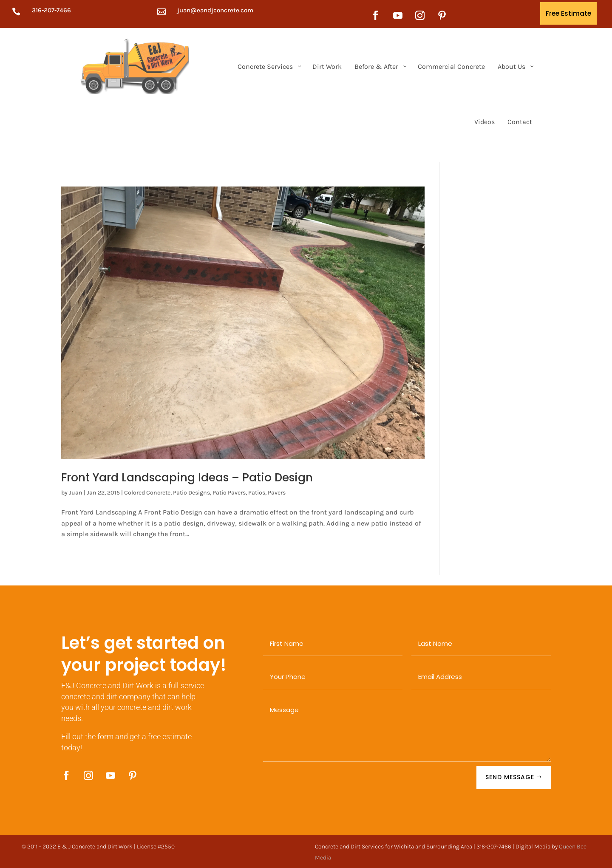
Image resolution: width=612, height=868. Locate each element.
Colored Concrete (147, 493)
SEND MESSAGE (510, 777)
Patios (257, 493)
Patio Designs (191, 493)
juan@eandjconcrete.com (215, 10)
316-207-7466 (51, 10)
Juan (76, 493)
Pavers (277, 493)
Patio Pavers (229, 493)
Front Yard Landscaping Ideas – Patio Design (187, 478)
